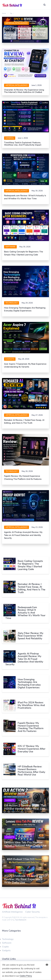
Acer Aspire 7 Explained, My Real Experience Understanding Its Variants (25, 365)
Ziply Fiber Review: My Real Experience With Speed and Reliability (30, 636)
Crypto (5, 945)
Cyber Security (33, 910)
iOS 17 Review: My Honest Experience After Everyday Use (32, 749)
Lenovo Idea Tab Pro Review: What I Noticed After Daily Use (25, 843)
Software (7, 941)
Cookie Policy (26, 976)
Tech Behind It (21, 918)
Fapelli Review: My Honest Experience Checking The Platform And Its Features (23, 478)
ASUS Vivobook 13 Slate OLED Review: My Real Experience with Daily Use (25, 877)
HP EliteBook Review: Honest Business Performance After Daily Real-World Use (31, 771)
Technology (12, 303)
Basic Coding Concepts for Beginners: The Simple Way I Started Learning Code (24, 253)
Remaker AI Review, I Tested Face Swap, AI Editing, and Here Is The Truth (24, 422)
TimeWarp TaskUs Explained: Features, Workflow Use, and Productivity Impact (23, 144)
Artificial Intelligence (17, 23)
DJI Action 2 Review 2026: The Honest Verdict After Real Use (25, 807)
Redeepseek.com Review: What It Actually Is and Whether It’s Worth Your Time (25, 197)
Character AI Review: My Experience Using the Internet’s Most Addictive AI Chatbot (24, 91)
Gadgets (10, 359)
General (10, 138)
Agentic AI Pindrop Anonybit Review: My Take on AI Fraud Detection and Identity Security (23, 535)
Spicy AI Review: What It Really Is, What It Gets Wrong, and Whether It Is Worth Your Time (25, 33)
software (10, 247)
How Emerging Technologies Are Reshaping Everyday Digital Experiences (25, 309)
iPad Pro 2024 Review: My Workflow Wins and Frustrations (31, 705)
